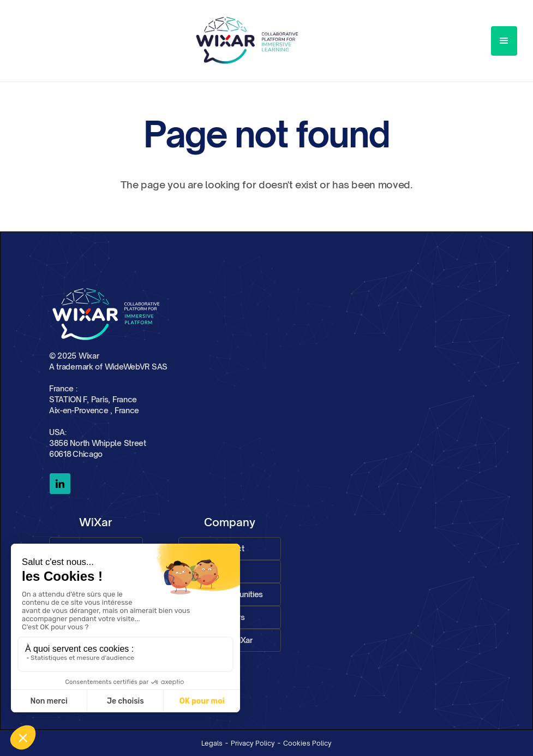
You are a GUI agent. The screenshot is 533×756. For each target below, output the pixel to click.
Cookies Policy (307, 743)
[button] (504, 41)
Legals (212, 743)
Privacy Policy (253, 743)
